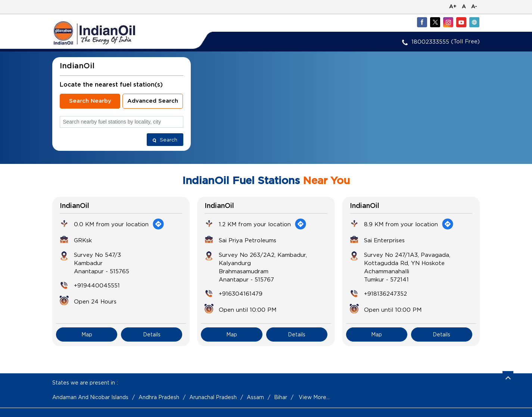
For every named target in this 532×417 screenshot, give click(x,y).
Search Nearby (90, 101)
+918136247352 (385, 293)
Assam (255, 397)
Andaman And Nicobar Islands (90, 397)
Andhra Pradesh (159, 397)
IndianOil (74, 206)
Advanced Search (153, 101)
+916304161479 (241, 293)
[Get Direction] (158, 224)
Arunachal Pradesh (213, 397)
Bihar (281, 397)
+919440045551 (97, 285)
